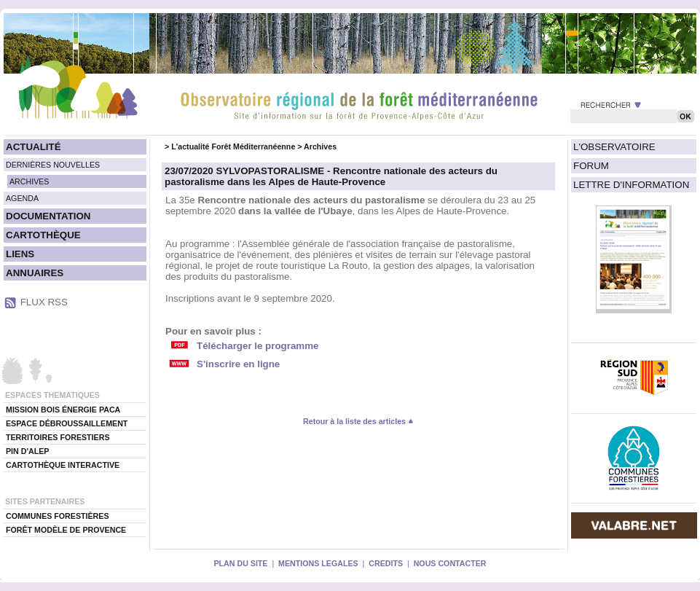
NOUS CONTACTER (450, 563)
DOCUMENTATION (48, 216)
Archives (320, 146)
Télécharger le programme (257, 346)
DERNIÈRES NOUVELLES (53, 165)
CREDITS (386, 563)
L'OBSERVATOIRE (614, 147)
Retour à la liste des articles (358, 421)
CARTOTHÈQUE (43, 235)
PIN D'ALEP (27, 451)
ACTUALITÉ (34, 147)
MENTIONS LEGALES (318, 563)
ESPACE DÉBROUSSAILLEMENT (67, 423)
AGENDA (22, 198)
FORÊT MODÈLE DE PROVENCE (66, 530)
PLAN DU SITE (240, 563)
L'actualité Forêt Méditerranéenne (233, 146)
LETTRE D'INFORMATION (631, 185)
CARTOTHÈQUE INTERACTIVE (63, 465)
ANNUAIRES (35, 273)
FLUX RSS (44, 302)
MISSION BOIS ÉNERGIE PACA (63, 410)
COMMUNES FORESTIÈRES (58, 516)
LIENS (20, 254)
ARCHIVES (29, 181)
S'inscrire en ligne (238, 364)
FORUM (591, 166)
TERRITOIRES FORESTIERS (58, 437)
